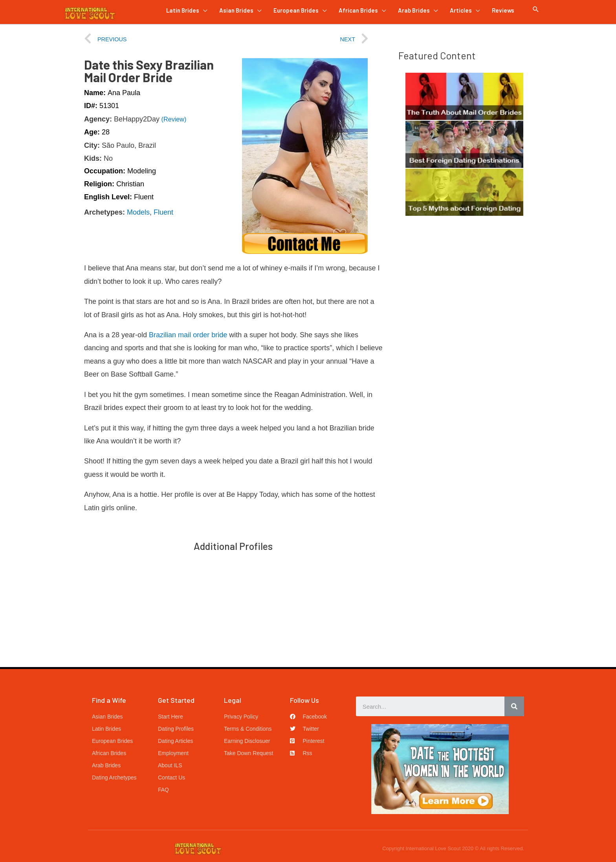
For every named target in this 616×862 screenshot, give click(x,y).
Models (138, 212)
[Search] (514, 706)
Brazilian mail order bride (188, 335)
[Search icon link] (536, 9)
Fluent (163, 212)
